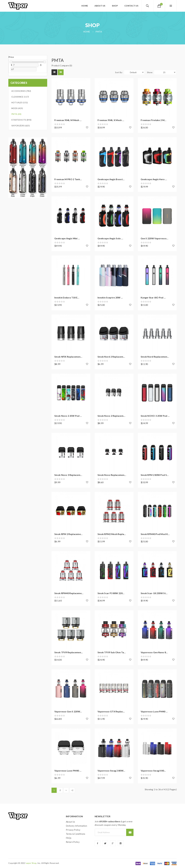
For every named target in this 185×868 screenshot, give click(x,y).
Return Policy (73, 842)
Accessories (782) (21, 91)
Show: (150, 72)
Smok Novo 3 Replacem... (68, 475)
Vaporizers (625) (21, 126)
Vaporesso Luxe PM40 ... (154, 711)
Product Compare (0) (62, 65)
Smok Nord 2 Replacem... (111, 357)
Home (87, 32)
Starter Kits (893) (21, 120)
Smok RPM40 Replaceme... (69, 593)
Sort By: (119, 72)
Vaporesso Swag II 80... (153, 771)
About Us (70, 822)
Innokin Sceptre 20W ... (110, 297)
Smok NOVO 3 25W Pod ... (155, 416)
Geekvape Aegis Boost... (111, 179)
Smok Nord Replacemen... (155, 357)
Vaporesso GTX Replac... (111, 711)
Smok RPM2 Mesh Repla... (112, 534)
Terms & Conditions (76, 834)
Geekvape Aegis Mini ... (67, 238)
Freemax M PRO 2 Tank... (68, 179)
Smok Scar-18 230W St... (154, 593)
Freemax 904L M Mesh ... (68, 120)
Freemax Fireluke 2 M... (153, 120)
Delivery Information (76, 826)
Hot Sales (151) (20, 102)
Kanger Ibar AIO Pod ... (153, 297)
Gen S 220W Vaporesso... (155, 238)
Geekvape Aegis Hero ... (154, 179)
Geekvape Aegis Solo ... (110, 238)
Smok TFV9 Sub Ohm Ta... (112, 652)
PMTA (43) (16, 114)
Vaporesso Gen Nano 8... (154, 652)
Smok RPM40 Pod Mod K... (155, 534)
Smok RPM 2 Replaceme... (68, 534)
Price (11, 57)
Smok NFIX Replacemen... (68, 357)
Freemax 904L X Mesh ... (111, 120)
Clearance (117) (20, 97)
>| (72, 790)
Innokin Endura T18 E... (67, 297)
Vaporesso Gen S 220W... (68, 711)
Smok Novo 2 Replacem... (111, 416)
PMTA (99, 32)
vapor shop (31, 863)
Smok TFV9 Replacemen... (69, 652)
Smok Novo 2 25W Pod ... (68, 416)
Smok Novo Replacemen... (112, 475)
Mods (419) (17, 108)
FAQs (69, 838)
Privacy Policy (73, 830)
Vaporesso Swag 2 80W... (111, 771)
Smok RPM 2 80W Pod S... (155, 475)
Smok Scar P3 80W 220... (111, 593)
